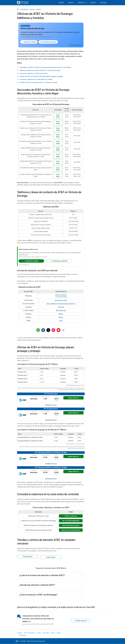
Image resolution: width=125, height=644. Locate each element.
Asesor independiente (24, 265)
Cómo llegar (58, 116)
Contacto (19, 633)
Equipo (59, 633)
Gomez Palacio (51, 557)
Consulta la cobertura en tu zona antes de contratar (36, 79)
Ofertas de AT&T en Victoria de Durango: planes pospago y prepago (41, 76)
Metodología (23, 635)
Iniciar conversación (61, 295)
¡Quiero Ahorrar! (73, 398)
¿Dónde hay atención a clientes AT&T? (37, 585)
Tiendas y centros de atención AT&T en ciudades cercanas (38, 82)
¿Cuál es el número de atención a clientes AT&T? (42, 575)
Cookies (39, 633)
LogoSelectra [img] (18, 641)
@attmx (61, 314)
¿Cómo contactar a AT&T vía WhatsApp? (38, 595)
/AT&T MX (61, 307)
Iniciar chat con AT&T (61, 300)
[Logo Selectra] (23, 3)
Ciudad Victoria (28, 557)
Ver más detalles (51, 405)
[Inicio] (18, 9)
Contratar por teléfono (48, 42)
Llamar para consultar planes (71, 530)
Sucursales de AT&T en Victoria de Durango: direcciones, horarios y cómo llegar (45, 67)
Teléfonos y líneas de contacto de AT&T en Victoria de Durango (40, 70)
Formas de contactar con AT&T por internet (33, 73)
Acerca (53, 633)
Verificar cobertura (71, 516)
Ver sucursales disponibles (71, 521)
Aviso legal (46, 633)
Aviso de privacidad (29, 633)
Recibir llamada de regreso (71, 525)
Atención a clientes (29, 42)
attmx (61, 321)
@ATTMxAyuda (61, 310)
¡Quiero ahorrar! (81, 621)
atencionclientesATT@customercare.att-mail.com (61, 304)
